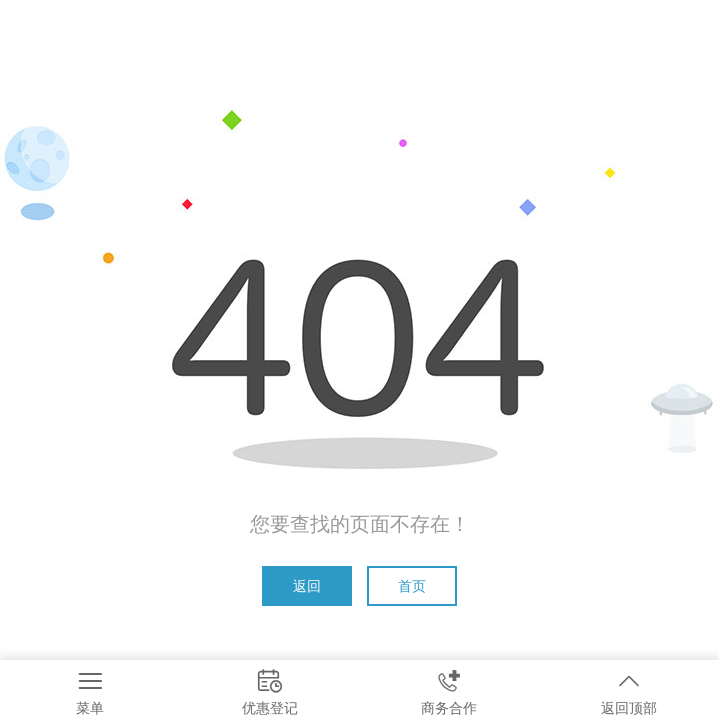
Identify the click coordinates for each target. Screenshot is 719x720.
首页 (412, 586)
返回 (307, 586)
